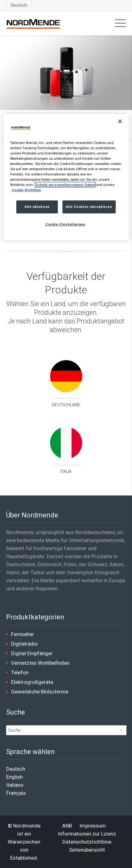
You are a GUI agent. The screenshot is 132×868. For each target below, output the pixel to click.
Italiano (15, 785)
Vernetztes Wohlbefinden (40, 663)
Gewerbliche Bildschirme (40, 692)
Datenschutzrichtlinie (87, 842)
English (14, 777)
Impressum (93, 826)
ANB (67, 826)
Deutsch (19, 5)
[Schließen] (120, 121)
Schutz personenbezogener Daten (65, 185)
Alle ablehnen (37, 207)
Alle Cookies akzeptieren (89, 207)
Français (16, 793)
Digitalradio (24, 644)
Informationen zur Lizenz (87, 834)
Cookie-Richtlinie (26, 190)
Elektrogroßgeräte (32, 682)
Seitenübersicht (87, 850)
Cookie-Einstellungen (65, 224)
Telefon (20, 672)
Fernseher (23, 634)
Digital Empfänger (32, 653)
